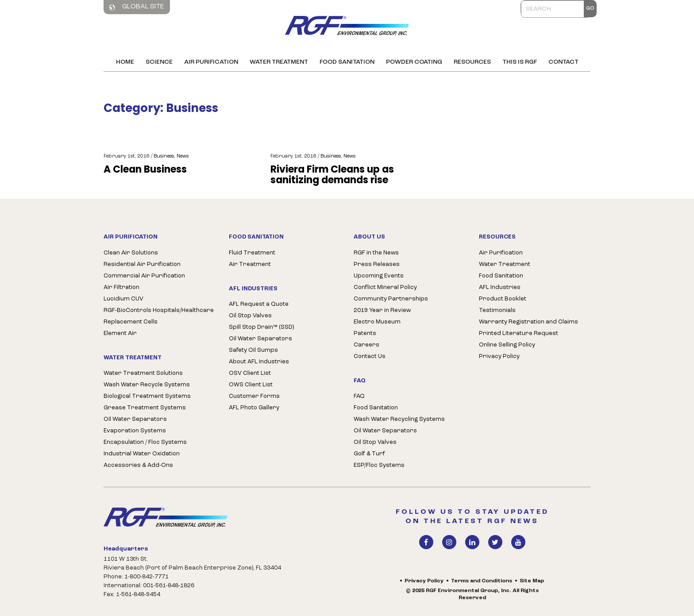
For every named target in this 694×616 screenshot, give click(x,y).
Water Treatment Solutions (143, 373)
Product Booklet (503, 299)
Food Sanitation (347, 62)
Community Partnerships (391, 299)
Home (125, 62)
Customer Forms (254, 396)
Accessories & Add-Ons (138, 465)
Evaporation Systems (135, 431)
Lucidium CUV (123, 299)
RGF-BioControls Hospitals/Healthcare (159, 310)
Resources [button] (472, 62)
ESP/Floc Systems (379, 465)
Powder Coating (414, 62)
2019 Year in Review (382, 310)
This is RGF (520, 62)
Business (164, 156)
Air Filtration (121, 287)
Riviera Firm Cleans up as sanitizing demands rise (332, 175)
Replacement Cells (131, 322)
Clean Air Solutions (131, 253)
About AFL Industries (259, 362)
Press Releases (377, 264)
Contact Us (370, 356)
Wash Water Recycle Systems (147, 385)
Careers (366, 345)
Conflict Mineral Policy (385, 287)
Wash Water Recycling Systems (399, 419)
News (183, 156)
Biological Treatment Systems (147, 396)
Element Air (120, 333)
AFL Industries (500, 287)
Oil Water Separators (135, 419)
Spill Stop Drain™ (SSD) (261, 327)
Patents (365, 333)
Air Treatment (250, 264)
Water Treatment (279, 62)
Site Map (532, 581)
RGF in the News (376, 253)
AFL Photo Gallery (254, 408)
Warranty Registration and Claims (528, 322)
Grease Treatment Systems (145, 408)
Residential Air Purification (142, 264)
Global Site (136, 7)
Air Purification (211, 62)
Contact (563, 62)
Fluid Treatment (252, 253)
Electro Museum (377, 322)
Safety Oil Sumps (253, 350)
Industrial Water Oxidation (142, 454)
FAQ (359, 396)
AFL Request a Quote (259, 304)
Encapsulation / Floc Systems (145, 442)
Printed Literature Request (519, 333)
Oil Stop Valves (250, 316)
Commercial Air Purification (144, 276)
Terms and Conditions (482, 581)
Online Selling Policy (507, 345)
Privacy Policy (499, 356)
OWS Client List (251, 385)
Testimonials (497, 310)
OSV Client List (250, 373)
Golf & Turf (369, 454)
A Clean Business (145, 169)
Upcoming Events (379, 276)
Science (159, 62)
